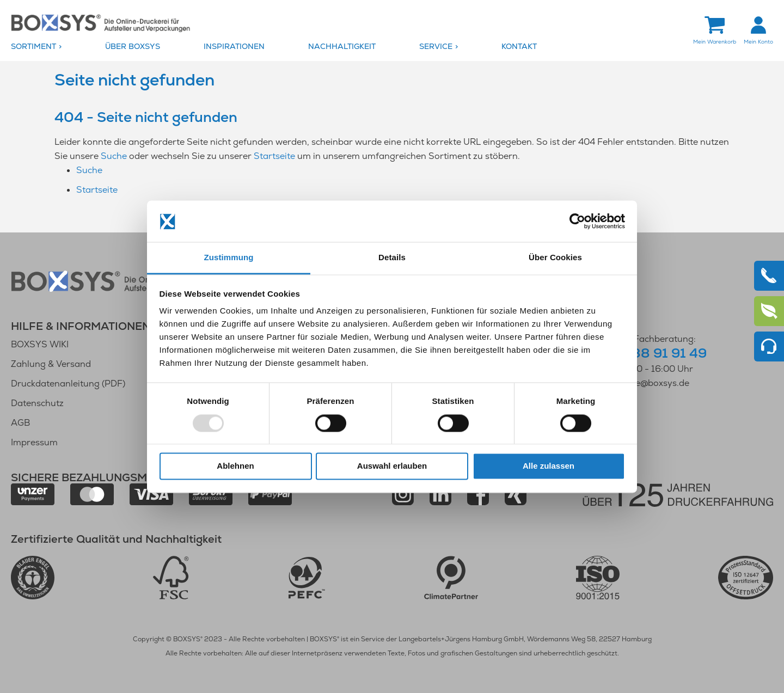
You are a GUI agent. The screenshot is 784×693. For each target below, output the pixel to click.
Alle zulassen (549, 466)
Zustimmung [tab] (229, 258)
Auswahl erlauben (392, 466)
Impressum (34, 442)
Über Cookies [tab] (555, 258)
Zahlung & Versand (51, 364)
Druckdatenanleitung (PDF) (68, 384)
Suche (114, 156)
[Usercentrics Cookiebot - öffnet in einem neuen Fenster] (577, 221)
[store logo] (101, 23)
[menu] (392, 47)
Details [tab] (392, 258)
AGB (20, 423)
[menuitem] (55, 47)
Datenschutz (37, 403)
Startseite (274, 156)
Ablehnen (235, 466)
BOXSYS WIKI (40, 344)
